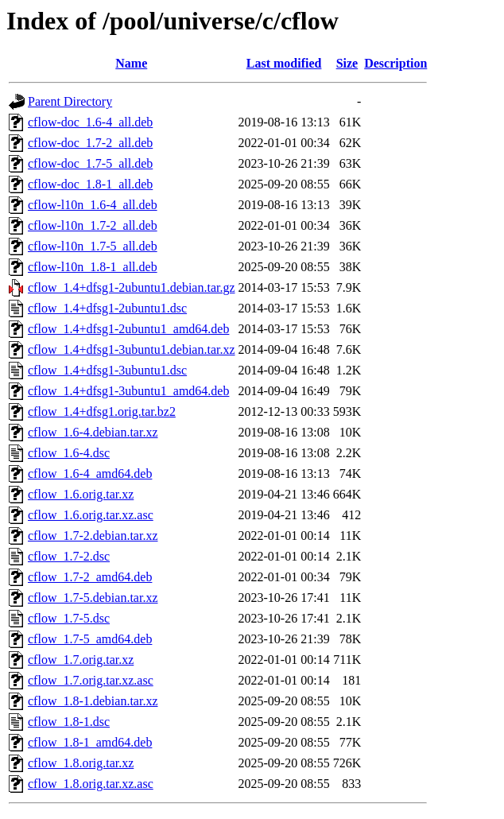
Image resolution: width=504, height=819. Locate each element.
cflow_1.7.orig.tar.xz (81, 660)
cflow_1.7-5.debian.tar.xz (93, 598)
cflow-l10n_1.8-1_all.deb (93, 267)
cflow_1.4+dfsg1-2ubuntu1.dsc (107, 308)
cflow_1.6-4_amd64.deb (90, 474)
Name (131, 63)
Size (347, 63)
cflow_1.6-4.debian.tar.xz (93, 432)
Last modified (284, 63)
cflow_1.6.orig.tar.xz (81, 494)
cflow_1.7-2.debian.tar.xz (93, 536)
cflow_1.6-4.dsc (69, 453)
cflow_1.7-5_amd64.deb (90, 639)
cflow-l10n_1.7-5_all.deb (93, 246)
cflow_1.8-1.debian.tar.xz (93, 701)
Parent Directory (70, 101)
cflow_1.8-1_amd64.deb (90, 742)
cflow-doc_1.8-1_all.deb (90, 184)
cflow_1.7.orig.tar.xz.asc (91, 680)
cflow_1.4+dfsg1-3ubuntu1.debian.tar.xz (132, 349)
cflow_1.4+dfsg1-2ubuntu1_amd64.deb (128, 329)
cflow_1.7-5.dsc (69, 618)
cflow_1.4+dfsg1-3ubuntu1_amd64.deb (128, 391)
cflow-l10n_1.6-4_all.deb (93, 205)
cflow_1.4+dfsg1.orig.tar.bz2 (102, 411)
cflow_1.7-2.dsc (69, 556)
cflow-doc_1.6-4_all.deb (90, 122)
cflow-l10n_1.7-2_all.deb (93, 225)
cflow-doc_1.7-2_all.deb (90, 143)
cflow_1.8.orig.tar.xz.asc (91, 784)
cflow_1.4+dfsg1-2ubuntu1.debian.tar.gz (132, 287)
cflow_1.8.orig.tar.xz (81, 763)
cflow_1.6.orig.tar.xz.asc (91, 515)
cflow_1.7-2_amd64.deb (90, 577)
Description (395, 63)
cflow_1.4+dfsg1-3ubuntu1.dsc (107, 370)
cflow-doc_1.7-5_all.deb (90, 163)
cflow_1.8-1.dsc (69, 722)
